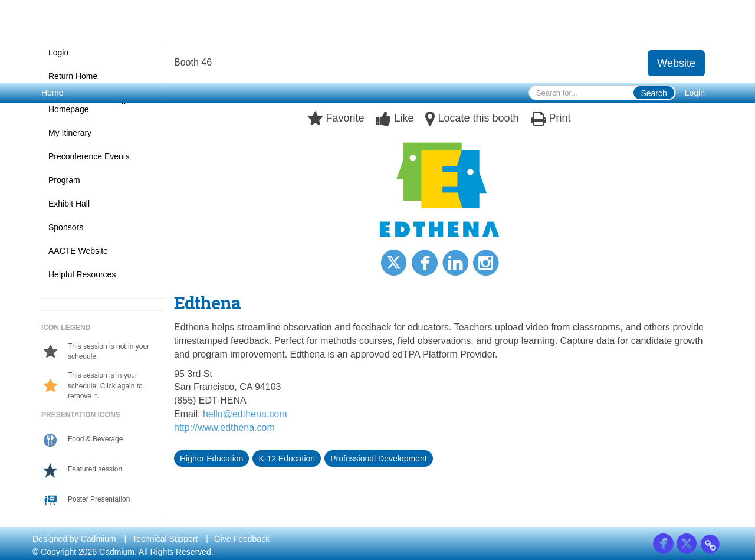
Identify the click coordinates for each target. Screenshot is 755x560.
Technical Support (165, 539)
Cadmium (99, 539)
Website (676, 63)
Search (654, 93)
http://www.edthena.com (224, 428)
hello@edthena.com (245, 414)
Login (695, 93)
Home (52, 93)
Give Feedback (242, 539)
